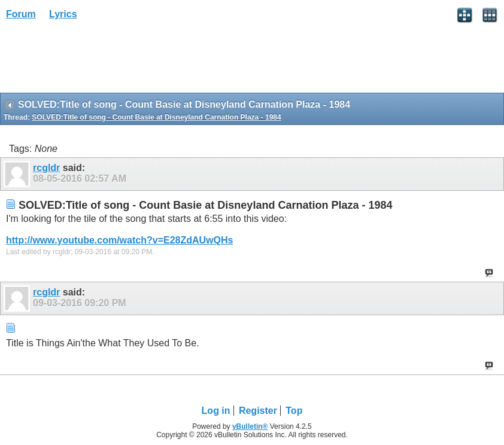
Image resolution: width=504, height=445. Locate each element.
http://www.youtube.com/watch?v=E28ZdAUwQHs (119, 240)
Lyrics (63, 14)
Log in (216, 411)
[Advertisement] (96, 60)
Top (294, 411)
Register (258, 411)
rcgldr (46, 168)
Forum (21, 14)
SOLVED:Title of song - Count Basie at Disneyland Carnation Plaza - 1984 (156, 117)
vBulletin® (250, 426)
